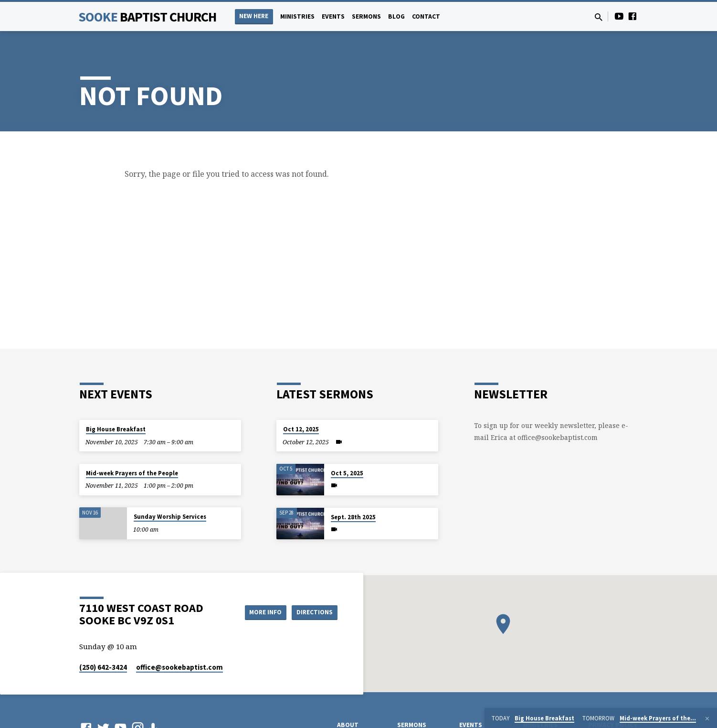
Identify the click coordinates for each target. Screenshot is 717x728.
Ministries (297, 16)
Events (333, 16)
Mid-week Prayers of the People (132, 473)
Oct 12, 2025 (301, 429)
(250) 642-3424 (103, 667)
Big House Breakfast (116, 429)
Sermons (366, 16)
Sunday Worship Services (170, 517)
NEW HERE (254, 16)
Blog (396, 16)
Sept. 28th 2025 (353, 517)
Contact (426, 16)
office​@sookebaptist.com (179, 667)
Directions (314, 612)
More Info (260, 612)
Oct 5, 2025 (347, 473)
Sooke (148, 17)
